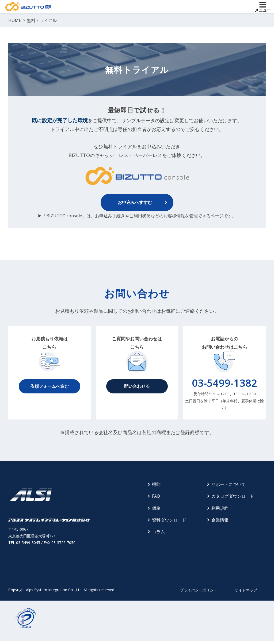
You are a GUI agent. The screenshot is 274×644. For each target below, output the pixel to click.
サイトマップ (246, 590)
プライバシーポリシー (199, 590)
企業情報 (220, 520)
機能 (156, 484)
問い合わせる (137, 386)
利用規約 (220, 508)
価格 (156, 508)
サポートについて (229, 484)
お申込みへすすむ (135, 202)
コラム (158, 532)
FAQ (156, 496)
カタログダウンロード (233, 496)
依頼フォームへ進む (50, 386)
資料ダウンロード (169, 520)
